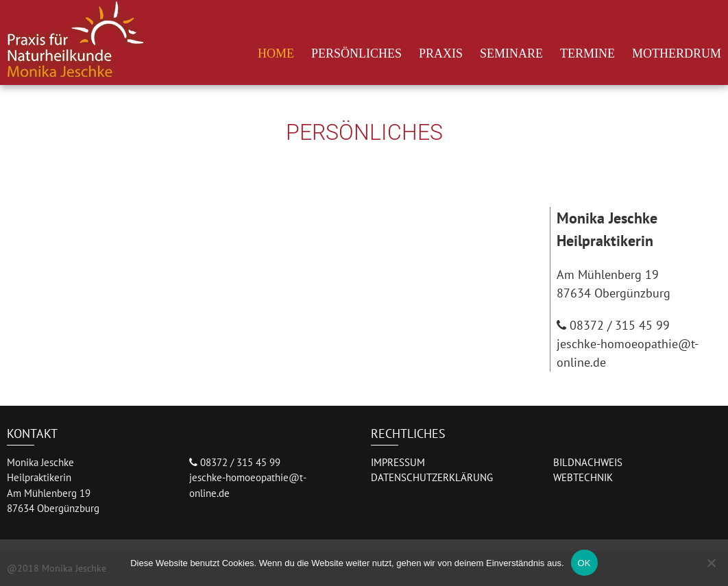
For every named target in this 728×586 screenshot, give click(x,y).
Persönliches (356, 53)
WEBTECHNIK (583, 477)
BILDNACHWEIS (588, 462)
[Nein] (711, 563)
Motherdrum (677, 53)
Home (276, 53)
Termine (587, 53)
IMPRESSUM (398, 462)
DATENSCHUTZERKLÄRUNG (432, 477)
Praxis (441, 53)
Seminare (511, 53)
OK (584, 563)
